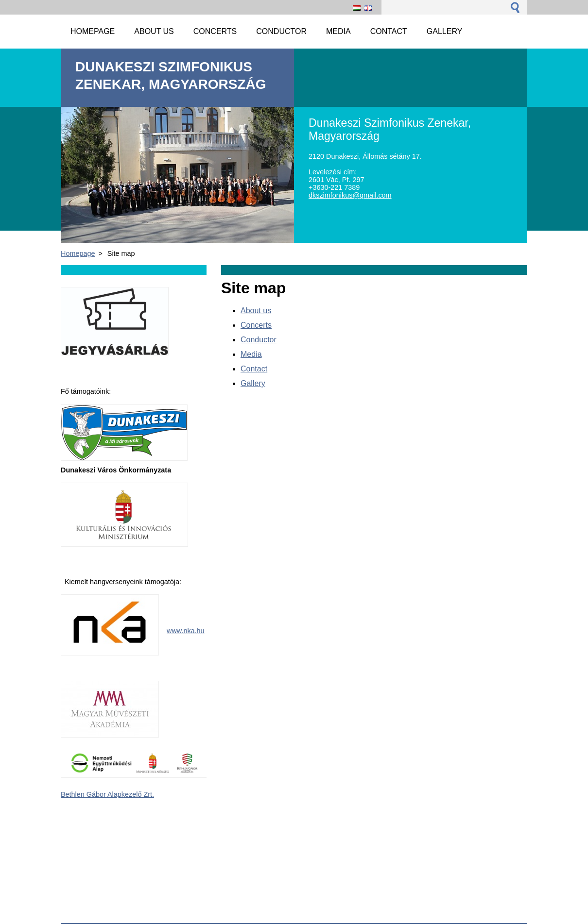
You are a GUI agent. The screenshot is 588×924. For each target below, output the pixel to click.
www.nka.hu (186, 631)
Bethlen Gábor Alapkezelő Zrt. (107, 794)
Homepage (78, 253)
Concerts (256, 325)
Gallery (253, 383)
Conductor (259, 340)
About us (256, 311)
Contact (254, 369)
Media (251, 354)
